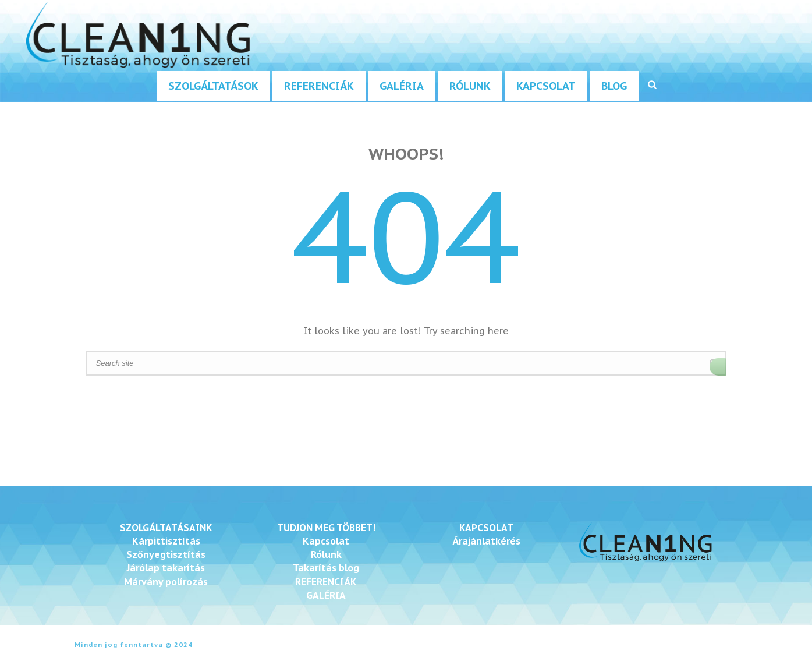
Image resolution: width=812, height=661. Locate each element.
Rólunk (470, 86)
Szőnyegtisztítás (166, 554)
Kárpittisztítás (166, 541)
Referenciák (319, 86)
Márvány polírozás (166, 582)
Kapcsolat (546, 86)
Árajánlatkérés (486, 541)
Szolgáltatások (213, 86)
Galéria (402, 86)
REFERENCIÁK (326, 582)
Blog (614, 86)
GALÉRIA (326, 595)
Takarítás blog (326, 568)
